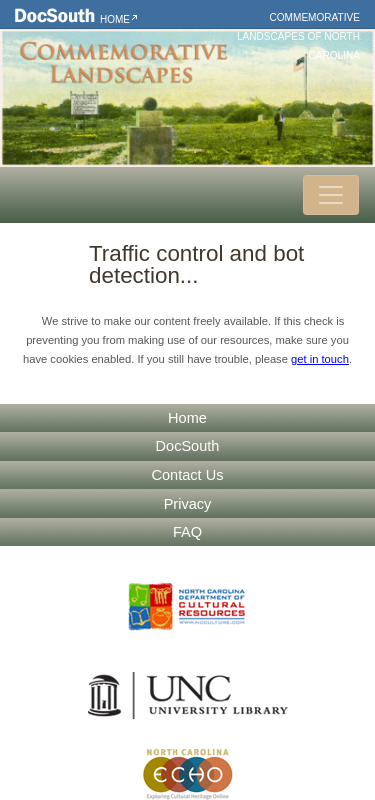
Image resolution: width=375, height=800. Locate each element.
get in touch (320, 359)
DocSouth (188, 446)
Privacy (188, 504)
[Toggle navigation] (331, 195)
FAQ (187, 532)
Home (115, 19)
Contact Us (188, 475)
